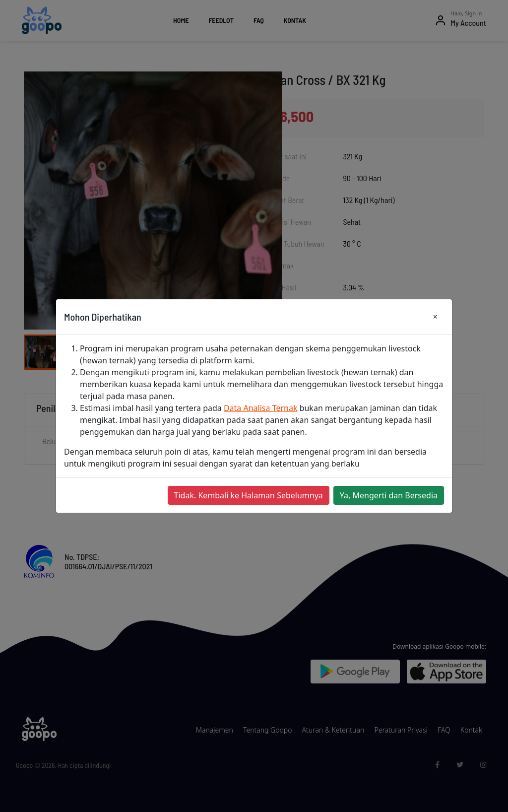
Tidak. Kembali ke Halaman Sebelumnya (249, 495)
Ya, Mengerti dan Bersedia (389, 495)
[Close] (435, 317)
